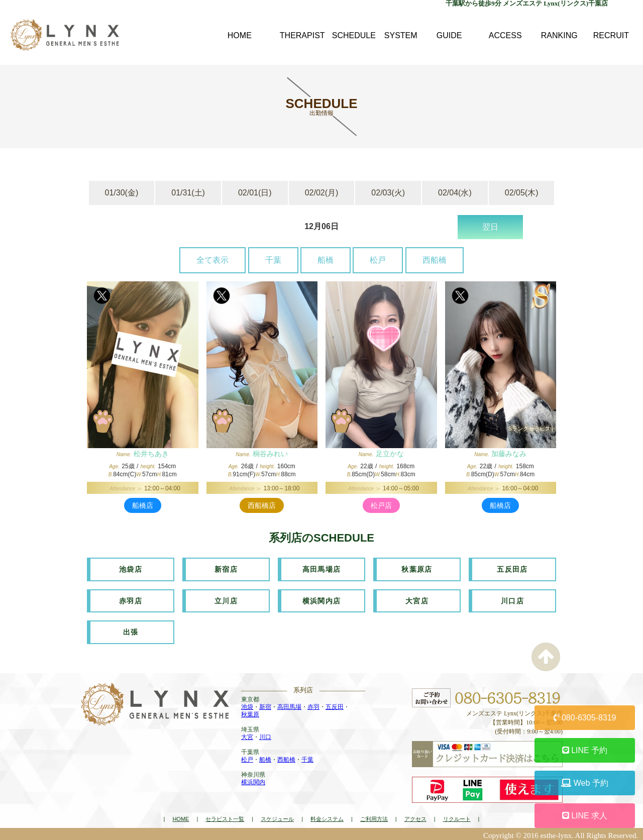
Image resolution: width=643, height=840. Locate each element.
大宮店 (417, 599)
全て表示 (212, 260)
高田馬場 (289, 704)
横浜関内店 (322, 599)
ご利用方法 (374, 816)
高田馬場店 (322, 569)
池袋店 (131, 569)
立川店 (226, 599)
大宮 (247, 734)
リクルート (457, 816)
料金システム (327, 816)
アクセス (415, 816)
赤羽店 (131, 599)
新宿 (265, 704)
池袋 (247, 704)
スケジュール (277, 816)
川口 (265, 734)
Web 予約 (585, 783)
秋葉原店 (417, 569)
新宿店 (226, 569)
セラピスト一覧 (225, 816)
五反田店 (512, 569)
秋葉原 (250, 712)
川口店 (512, 599)
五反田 (335, 704)
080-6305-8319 (585, 718)
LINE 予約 (585, 750)
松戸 (378, 260)
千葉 (273, 260)
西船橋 (435, 260)
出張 (131, 630)
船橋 (326, 260)
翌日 (490, 227)
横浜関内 (253, 780)
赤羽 (313, 704)
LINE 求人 (585, 816)
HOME (181, 816)
